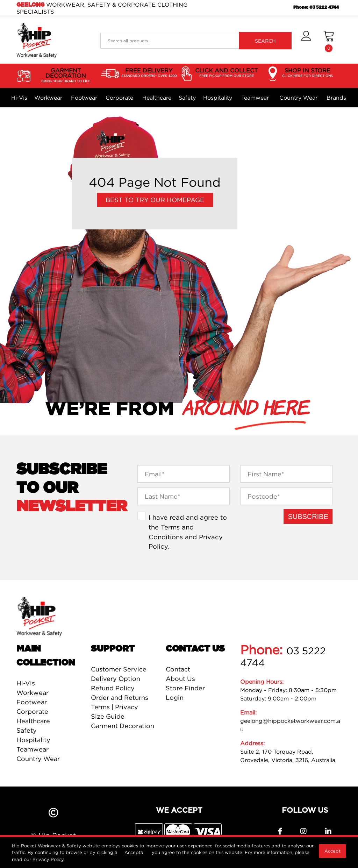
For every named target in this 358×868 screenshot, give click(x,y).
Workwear (48, 98)
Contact (178, 669)
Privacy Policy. (49, 859)
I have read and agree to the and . (188, 532)
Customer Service (119, 669)
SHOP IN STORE (307, 73)
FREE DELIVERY (149, 73)
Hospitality (218, 98)
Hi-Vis (19, 98)
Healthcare (157, 98)
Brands (336, 98)
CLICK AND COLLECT (226, 73)
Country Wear (298, 98)
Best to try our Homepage (155, 200)
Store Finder (185, 688)
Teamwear (255, 98)
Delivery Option (116, 679)
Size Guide (108, 716)
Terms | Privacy (114, 707)
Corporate (119, 98)
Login (175, 698)
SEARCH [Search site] (265, 41)
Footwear (84, 98)
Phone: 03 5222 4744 (316, 7)
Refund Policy (113, 688)
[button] (306, 41)
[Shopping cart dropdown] (329, 41)
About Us (180, 679)
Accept (332, 851)
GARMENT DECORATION (66, 75)
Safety (187, 98)
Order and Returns (120, 698)
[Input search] (170, 41)
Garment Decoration (123, 726)
